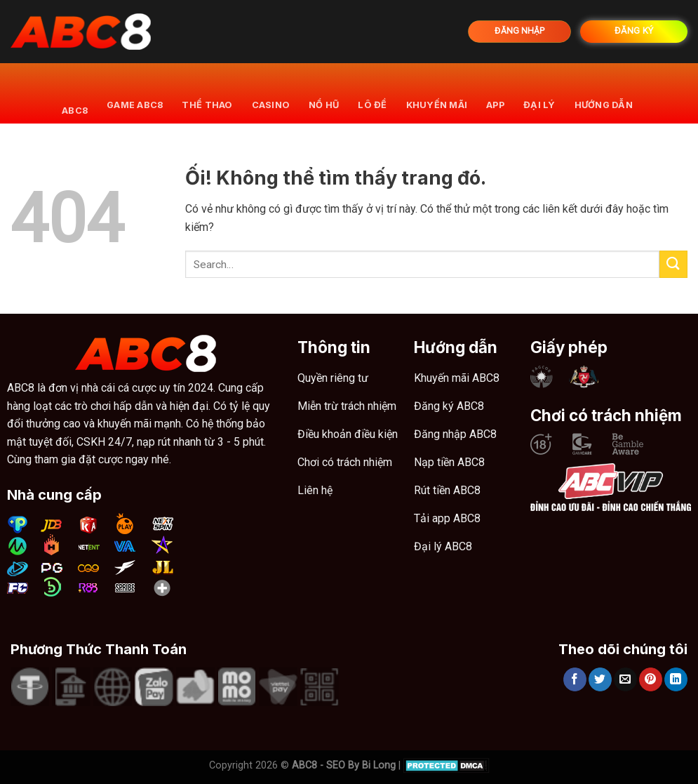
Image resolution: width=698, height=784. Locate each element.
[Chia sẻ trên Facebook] (575, 679)
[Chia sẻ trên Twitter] (600, 679)
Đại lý (539, 93)
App (495, 93)
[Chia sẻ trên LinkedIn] (676, 679)
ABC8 (75, 93)
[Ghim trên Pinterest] (651, 679)
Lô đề (372, 93)
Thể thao (207, 93)
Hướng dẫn (604, 93)
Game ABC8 (135, 93)
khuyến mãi (437, 93)
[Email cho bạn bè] (625, 679)
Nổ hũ (324, 93)
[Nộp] (673, 264)
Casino (271, 93)
